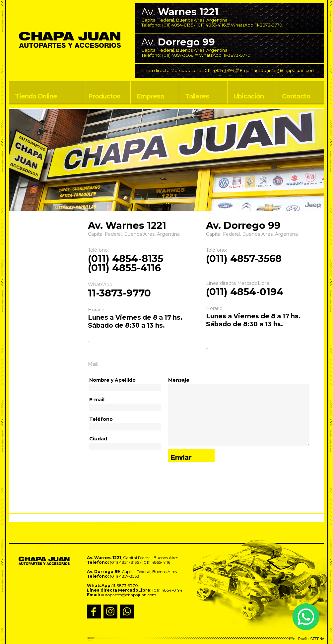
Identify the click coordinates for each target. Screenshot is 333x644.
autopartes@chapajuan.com (284, 70)
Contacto (296, 96)
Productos (104, 96)
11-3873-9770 (269, 25)
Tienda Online (36, 96)
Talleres (197, 96)
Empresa (150, 96)
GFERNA (317, 639)
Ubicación (249, 96)
